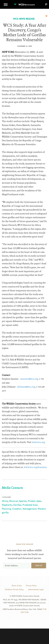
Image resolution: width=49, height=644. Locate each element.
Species (23, 501)
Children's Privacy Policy (14, 589)
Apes (39, 501)
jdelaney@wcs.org (26, 387)
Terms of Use (17, 586)
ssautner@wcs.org (29, 379)
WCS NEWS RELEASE (24, 19)
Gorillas (17, 505)
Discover (14, 501)
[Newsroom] (24, 3)
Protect (32, 501)
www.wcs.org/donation (35, 467)
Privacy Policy (31, 586)
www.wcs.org (38, 442)
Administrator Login (36, 589)
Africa (5, 501)
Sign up (39, 565)
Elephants (7, 505)
